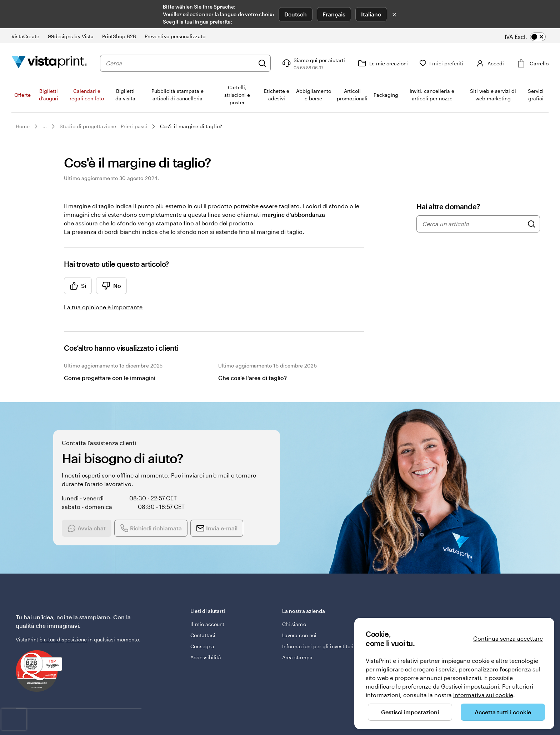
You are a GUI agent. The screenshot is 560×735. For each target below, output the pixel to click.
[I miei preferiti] (438, 63)
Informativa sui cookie (483, 695)
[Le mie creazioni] (379, 63)
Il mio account (207, 624)
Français (334, 14)
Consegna (202, 646)
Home (23, 126)
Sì (78, 286)
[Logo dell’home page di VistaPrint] (49, 63)
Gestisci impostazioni (410, 712)
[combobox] (179, 63)
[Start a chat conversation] (93, 517)
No (111, 286)
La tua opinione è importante (103, 307)
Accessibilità (206, 657)
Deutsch (296, 14)
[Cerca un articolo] (531, 224)
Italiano (371, 14)
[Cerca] (259, 63)
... (45, 126)
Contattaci (203, 635)
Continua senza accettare (508, 638)
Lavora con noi (299, 635)
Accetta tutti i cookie (503, 712)
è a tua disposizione (63, 639)
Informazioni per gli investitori (318, 646)
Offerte (22, 95)
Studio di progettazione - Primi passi (103, 126)
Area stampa (297, 657)
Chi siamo (294, 624)
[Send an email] (223, 517)
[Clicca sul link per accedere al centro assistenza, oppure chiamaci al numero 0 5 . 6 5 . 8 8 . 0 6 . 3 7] (310, 63)
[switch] (530, 37)
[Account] (488, 63)
